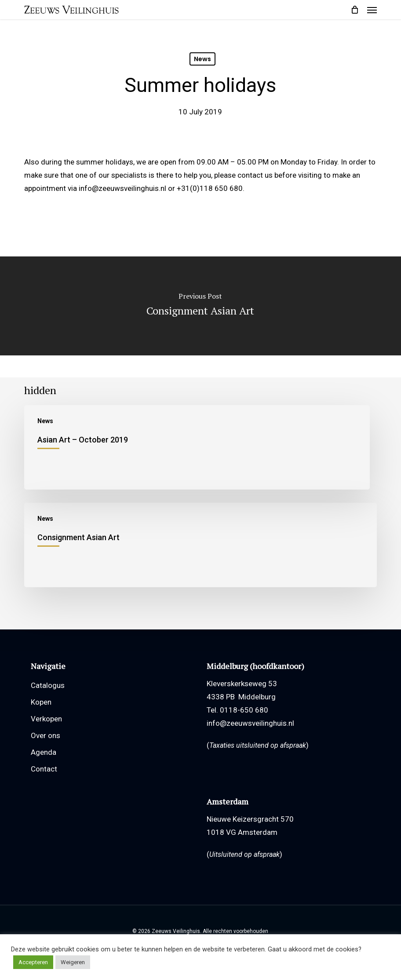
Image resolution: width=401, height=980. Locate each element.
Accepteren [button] (33, 962)
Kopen (41, 702)
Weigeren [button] (73, 962)
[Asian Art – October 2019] (197, 447)
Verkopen (46, 719)
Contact (44, 769)
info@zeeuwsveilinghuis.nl (250, 723)
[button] (372, 10)
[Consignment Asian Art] (201, 545)
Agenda (44, 752)
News (202, 59)
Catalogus (48, 685)
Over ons (46, 735)
